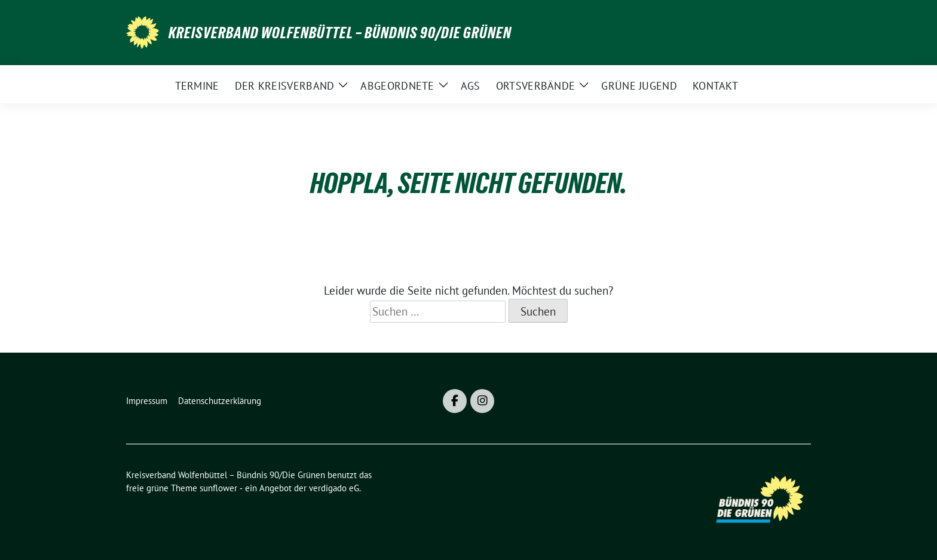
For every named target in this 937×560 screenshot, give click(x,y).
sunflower (218, 488)
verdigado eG (334, 488)
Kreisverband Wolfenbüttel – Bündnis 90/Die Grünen (340, 33)
